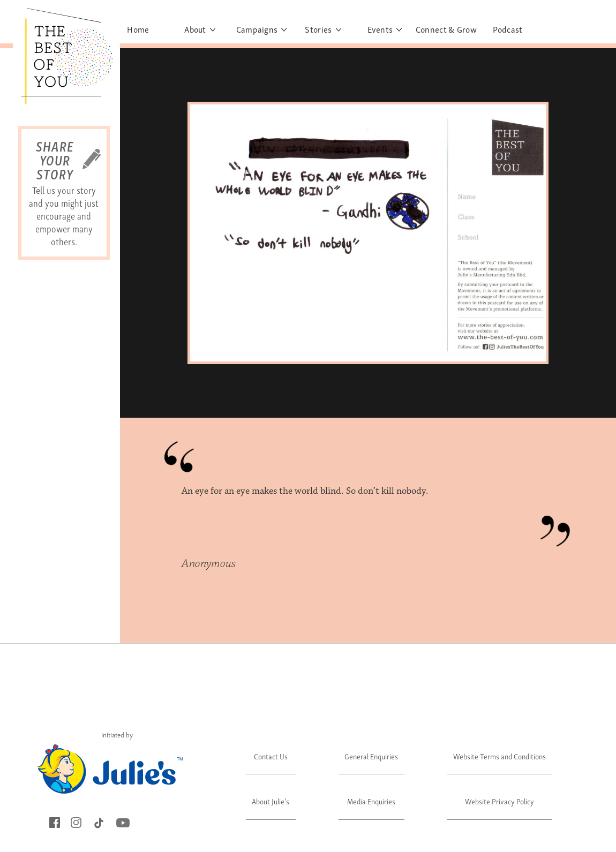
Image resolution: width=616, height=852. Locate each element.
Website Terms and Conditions (499, 756)
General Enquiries (371, 756)
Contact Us (271, 756)
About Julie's (271, 801)
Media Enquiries (371, 801)
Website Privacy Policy (499, 801)
